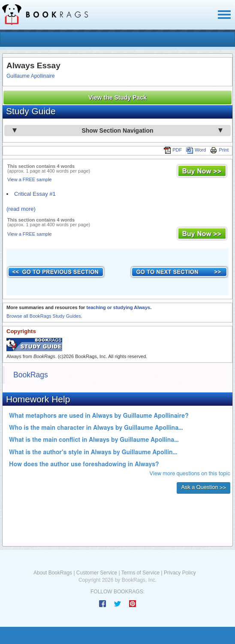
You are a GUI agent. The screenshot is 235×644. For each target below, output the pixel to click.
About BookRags (53, 573)
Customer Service (97, 573)
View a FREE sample (30, 179)
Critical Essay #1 (35, 194)
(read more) (21, 209)
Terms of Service (140, 573)
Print (219, 150)
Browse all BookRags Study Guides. (44, 316)
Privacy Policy (180, 573)
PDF (173, 150)
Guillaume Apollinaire (31, 76)
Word (196, 150)
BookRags (31, 375)
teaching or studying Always (118, 307)
